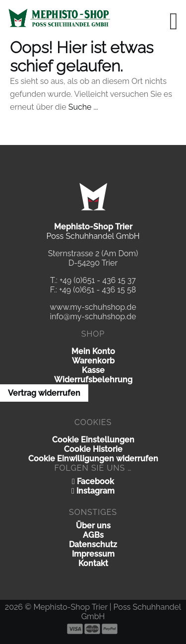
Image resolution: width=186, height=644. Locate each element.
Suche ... (83, 107)
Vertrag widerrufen (44, 393)
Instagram (93, 491)
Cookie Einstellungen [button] (93, 440)
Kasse (93, 370)
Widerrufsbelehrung (93, 380)
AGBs (93, 535)
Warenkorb (93, 361)
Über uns (93, 526)
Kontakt (93, 563)
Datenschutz (93, 544)
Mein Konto (93, 351)
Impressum (93, 554)
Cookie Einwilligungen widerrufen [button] (93, 459)
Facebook (93, 481)
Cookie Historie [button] (93, 449)
